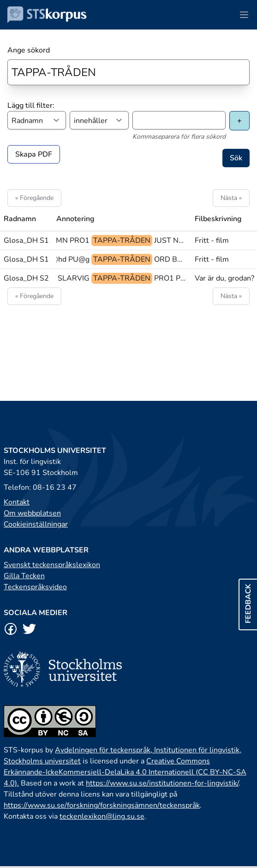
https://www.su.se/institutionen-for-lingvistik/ (162, 783)
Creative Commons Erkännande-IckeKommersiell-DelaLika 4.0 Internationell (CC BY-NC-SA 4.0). (125, 772)
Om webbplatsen (32, 513)
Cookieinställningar (36, 524)
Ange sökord (29, 50)
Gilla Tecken (24, 576)
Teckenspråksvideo (35, 587)
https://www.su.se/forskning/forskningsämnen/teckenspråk (102, 805)
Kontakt (17, 502)
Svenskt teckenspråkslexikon (52, 565)
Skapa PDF (34, 154)
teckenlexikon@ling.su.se (102, 816)
